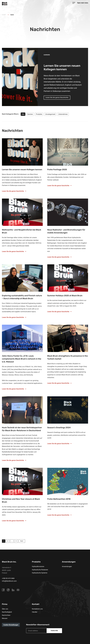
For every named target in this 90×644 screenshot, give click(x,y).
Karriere (30, 114)
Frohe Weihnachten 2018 (59, 499)
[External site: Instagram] (9, 590)
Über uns (5, 609)
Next (23, 541)
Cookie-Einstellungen (11, 625)
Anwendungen (67, 567)
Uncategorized (50, 114)
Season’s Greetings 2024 (59, 428)
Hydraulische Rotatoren (40, 570)
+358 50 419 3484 (8, 578)
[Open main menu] (80, 3)
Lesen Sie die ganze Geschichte (57, 98)
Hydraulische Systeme (40, 573)
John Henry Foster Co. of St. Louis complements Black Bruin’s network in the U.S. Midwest (22, 359)
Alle (23, 114)
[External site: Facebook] (4, 590)
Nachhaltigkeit (7, 612)
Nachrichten (6, 615)
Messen (5, 618)
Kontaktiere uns (37, 609)
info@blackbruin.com (9, 581)
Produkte (39, 114)
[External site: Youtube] (19, 590)
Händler (35, 612)
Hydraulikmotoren (38, 567)
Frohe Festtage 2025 (57, 170)
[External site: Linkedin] (14, 590)
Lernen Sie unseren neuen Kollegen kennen (22, 170)
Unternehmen (63, 114)
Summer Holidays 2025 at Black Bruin (65, 296)
